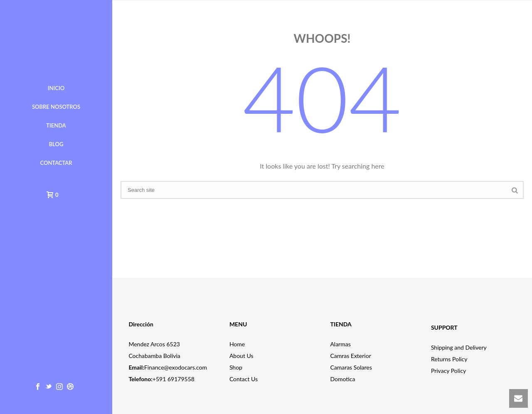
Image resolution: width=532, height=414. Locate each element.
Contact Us (244, 379)
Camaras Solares (351, 367)
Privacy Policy (448, 371)
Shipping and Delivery (459, 347)
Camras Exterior (350, 356)
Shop (236, 367)
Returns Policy (449, 359)
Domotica (342, 379)
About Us (241, 356)
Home (237, 344)
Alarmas (340, 344)
